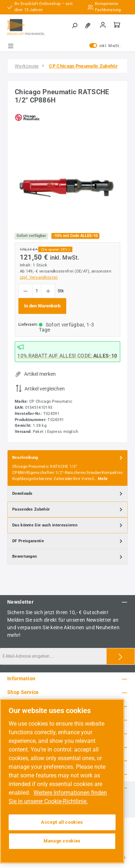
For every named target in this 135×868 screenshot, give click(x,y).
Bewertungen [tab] (68, 557)
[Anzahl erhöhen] (48, 291)
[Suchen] (75, 26)
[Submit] (121, 656)
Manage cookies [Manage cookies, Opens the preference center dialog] (62, 841)
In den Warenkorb (42, 306)
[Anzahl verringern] (25, 291)
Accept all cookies (62, 822)
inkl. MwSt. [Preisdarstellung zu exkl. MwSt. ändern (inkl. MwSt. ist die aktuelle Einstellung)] (105, 46)
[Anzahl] (37, 291)
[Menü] (11, 46)
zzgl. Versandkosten (39, 277)
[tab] (67, 468)
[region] (67, 185)
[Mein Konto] (103, 26)
